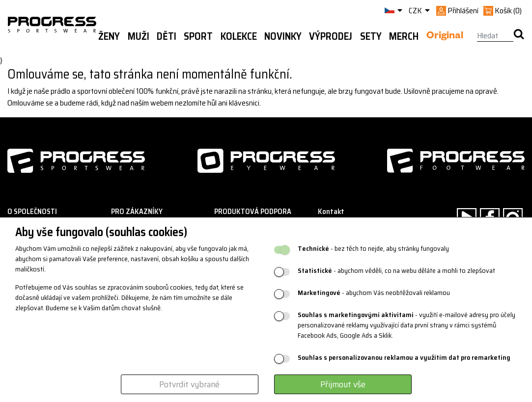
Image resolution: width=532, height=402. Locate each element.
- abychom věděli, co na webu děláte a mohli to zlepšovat (396, 271)
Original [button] (445, 37)
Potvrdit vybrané (189, 384)
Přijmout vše (343, 384)
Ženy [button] (109, 36)
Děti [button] (167, 36)
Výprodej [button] (331, 36)
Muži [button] (139, 36)
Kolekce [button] (239, 36)
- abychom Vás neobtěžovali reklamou (374, 293)
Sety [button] (371, 36)
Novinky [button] (283, 36)
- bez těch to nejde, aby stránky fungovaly (373, 249)
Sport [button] (198, 36)
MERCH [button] (404, 36)
